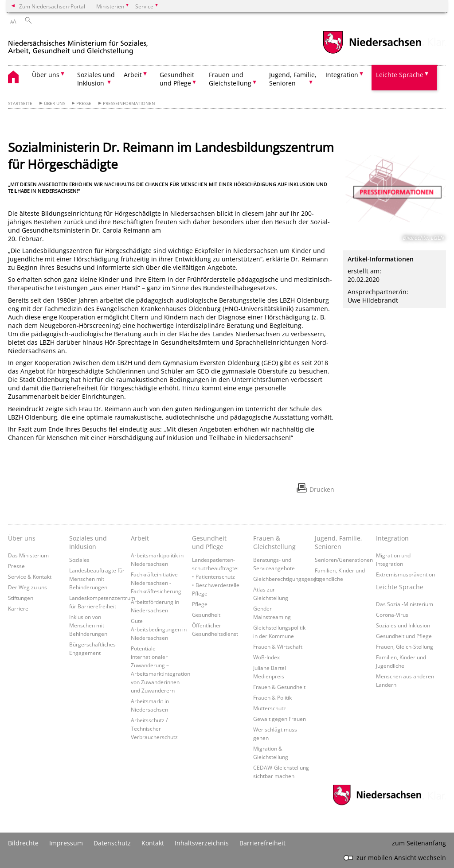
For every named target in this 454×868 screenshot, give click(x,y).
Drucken (322, 489)
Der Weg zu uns (27, 587)
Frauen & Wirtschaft (278, 646)
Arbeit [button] (133, 75)
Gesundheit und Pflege (209, 542)
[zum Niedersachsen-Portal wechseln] (372, 53)
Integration (392, 538)
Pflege (200, 604)
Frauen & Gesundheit (279, 687)
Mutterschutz (270, 708)
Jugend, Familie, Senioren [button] (293, 79)
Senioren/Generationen (344, 560)
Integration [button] (342, 75)
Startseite (20, 103)
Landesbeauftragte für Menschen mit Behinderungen (97, 579)
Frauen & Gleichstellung (274, 542)
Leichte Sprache (400, 587)
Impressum (66, 843)
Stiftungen (21, 598)
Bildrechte (23, 843)
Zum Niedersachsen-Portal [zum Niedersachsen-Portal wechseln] (52, 6)
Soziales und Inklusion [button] (96, 79)
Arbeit (140, 538)
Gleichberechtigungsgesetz (287, 579)
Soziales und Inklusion (88, 542)
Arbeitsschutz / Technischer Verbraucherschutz (154, 728)
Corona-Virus (392, 615)
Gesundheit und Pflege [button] (177, 79)
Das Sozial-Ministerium (405, 604)
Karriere (18, 608)
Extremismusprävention (405, 574)
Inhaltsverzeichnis (202, 843)
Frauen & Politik (272, 697)
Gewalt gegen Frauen (280, 719)
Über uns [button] (46, 75)
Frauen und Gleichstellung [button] (230, 79)
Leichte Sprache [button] (400, 75)
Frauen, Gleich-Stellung (405, 646)
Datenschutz (112, 843)
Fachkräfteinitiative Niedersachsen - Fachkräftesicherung (156, 583)
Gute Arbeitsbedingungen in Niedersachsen (159, 629)
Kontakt (153, 843)
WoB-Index (266, 657)
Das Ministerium (28, 555)
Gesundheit (206, 615)
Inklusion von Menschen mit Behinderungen (88, 625)
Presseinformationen (129, 103)
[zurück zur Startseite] (78, 44)
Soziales (79, 560)
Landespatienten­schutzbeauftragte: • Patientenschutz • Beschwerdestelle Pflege (216, 576)
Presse (84, 103)
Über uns (55, 103)
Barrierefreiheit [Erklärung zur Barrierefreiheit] (262, 843)
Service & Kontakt (30, 576)
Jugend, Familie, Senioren (339, 542)
